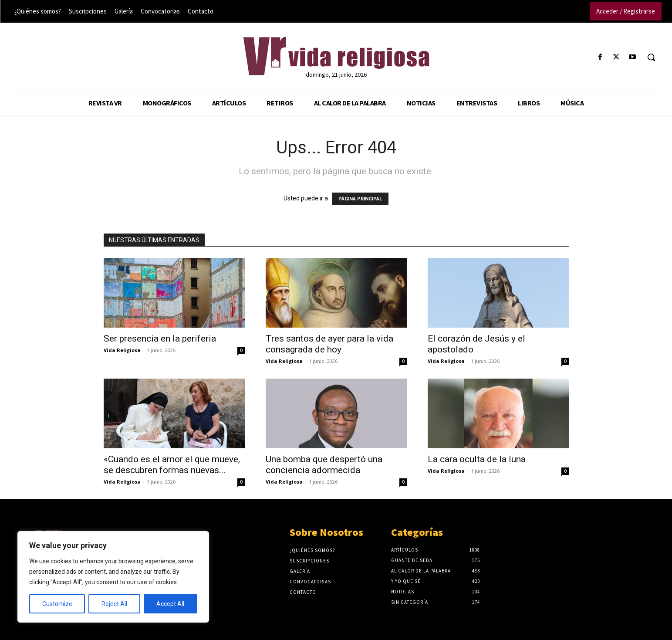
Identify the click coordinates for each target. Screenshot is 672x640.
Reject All (114, 604)
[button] (651, 57)
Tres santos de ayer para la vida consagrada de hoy (329, 344)
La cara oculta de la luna (477, 459)
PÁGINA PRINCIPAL (360, 199)
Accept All (170, 604)
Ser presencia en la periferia (160, 339)
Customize (57, 604)
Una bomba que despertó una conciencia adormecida (324, 465)
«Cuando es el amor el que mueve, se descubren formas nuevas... (172, 465)
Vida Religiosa (122, 350)
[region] (113, 577)
